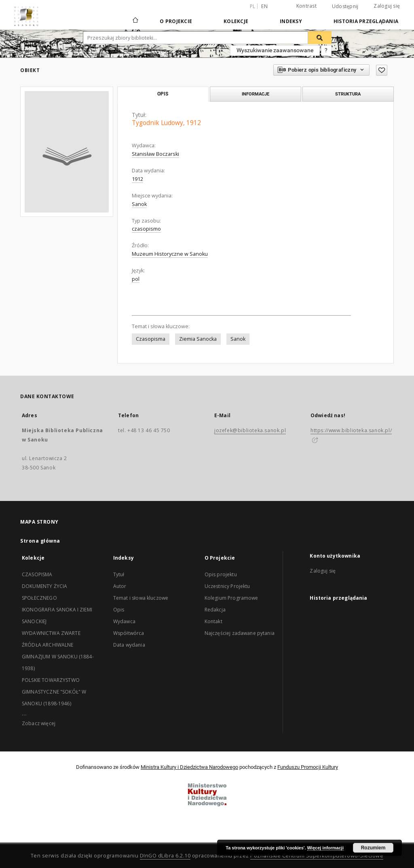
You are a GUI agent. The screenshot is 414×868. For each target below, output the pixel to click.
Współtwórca (129, 633)
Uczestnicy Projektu (227, 586)
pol (136, 279)
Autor (120, 586)
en (264, 6)
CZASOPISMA (37, 574)
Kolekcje (236, 21)
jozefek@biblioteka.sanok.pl (250, 430)
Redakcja (215, 610)
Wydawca (124, 621)
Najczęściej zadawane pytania (240, 633)
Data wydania (129, 645)
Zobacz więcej (39, 723)
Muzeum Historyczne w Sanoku (170, 254)
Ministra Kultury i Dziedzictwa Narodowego (189, 767)
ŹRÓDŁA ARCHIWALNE (48, 645)
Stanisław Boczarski (155, 154)
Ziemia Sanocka (198, 339)
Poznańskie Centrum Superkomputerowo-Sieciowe (317, 856)
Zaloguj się (387, 6)
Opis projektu (221, 574)
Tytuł (119, 574)
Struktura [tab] (348, 94)
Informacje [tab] (256, 94)
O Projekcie (176, 21)
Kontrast (306, 6)
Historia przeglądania (366, 21)
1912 (137, 179)
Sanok (139, 204)
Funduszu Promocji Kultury (308, 767)
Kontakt (213, 621)
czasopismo (146, 229)
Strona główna (40, 541)
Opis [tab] (163, 94)
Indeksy (291, 21)
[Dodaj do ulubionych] (382, 70)
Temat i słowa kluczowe (141, 598)
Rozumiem (373, 848)
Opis (119, 610)
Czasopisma (151, 339)
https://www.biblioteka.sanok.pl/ (351, 430)
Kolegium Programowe (231, 598)
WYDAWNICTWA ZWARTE (51, 633)
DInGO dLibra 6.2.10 (165, 856)
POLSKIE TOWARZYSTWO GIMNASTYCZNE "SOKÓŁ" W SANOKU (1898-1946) (54, 692)
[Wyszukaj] (320, 38)
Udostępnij (345, 6)
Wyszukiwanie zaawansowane (275, 50)
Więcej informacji (325, 848)
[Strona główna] (135, 21)
